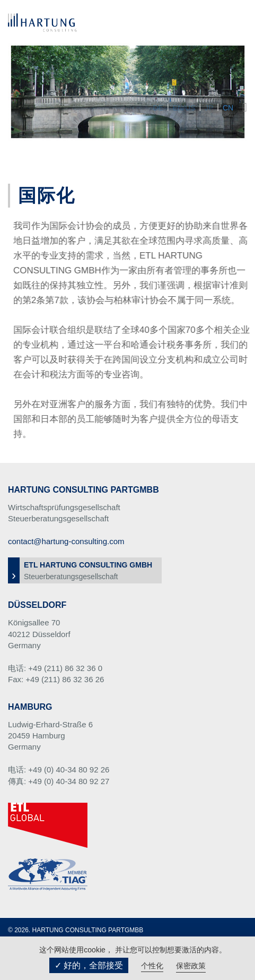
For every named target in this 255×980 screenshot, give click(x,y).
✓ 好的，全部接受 (89, 965)
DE (158, 108)
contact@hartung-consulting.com (66, 541)
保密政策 (191, 966)
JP (209, 108)
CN (228, 108)
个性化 (152, 966)
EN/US (184, 108)
